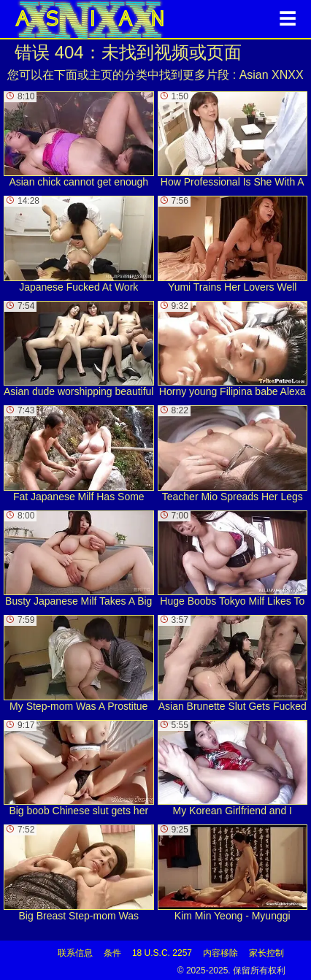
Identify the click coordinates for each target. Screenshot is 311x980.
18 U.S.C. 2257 (162, 953)
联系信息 (75, 953)
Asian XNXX (272, 75)
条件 (112, 953)
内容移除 (220, 953)
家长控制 (266, 953)
